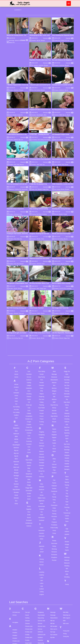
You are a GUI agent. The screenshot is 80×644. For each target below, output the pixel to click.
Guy (42, 388)
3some (16, 289)
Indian (42, 442)
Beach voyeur (16, 638)
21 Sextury (35, 140)
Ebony (29, 421)
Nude (54, 355)
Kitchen (42, 477)
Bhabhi (60, 165)
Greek (42, 383)
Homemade (25, 189)
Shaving (67, 306)
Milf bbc (53, 538)
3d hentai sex (16, 527)
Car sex (29, 292)
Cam (29, 286)
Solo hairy (53, 634)
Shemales (67, 308)
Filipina (42, 308)
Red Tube (70, 187)
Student (67, 373)
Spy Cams (67, 359)
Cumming (29, 356)
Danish (29, 380)
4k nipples (15, 537)
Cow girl (27, 563)
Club (29, 322)
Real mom (53, 609)
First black (28, 638)
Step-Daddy (29, 374)
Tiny (67, 408)
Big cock (21, 140)
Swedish (67, 381)
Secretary (67, 294)
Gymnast (42, 391)
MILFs (54, 308)
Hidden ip (40, 601)
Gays (42, 355)
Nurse (54, 363)
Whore (67, 486)
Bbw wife (15, 627)
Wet (67, 483)
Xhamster (24, 40)
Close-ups (29, 320)
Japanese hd (41, 630)
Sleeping (67, 328)
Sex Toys (67, 300)
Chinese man (29, 541)
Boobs (67, 165)
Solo (67, 339)
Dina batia (28, 596)
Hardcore (42, 404)
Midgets (54, 306)
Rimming (54, 464)
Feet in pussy (29, 633)
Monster (54, 325)
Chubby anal (29, 546)
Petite (54, 423)
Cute (29, 364)
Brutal (16, 410)
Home (42, 418)
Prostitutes (54, 439)
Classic (29, 314)
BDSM (16, 354)
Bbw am (15, 619)
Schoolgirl (67, 292)
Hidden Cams (42, 413)
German (42, 358)
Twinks (67, 433)
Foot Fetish (42, 322)
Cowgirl (65, 214)
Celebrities (29, 303)
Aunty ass (15, 606)
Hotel (42, 429)
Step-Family (42, 292)
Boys (16, 396)
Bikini (16, 373)
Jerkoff (42, 466)
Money (54, 322)
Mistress (54, 314)
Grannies (42, 380)
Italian (42, 453)
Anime (16, 310)
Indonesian (42, 445)
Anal (15, 165)
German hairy (42, 541)
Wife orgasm (67, 532)
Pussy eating (54, 599)
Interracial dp (41, 623)
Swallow (67, 378)
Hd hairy (40, 599)
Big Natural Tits (11, 42)
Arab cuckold (16, 589)
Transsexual (67, 428)
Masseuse (54, 292)
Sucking (67, 375)
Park (54, 409)
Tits (67, 414)
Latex (42, 492)
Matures (54, 297)
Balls (16, 345)
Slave (67, 325)
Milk (54, 311)
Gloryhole (42, 372)
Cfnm (29, 306)
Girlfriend (42, 360)
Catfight (29, 300)
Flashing (42, 320)
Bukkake (16, 413)
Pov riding (53, 594)
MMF (54, 317)
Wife (67, 489)
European (29, 435)
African (16, 299)
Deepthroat (29, 388)
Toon (67, 419)
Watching (67, 472)
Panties (54, 403)
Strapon (67, 367)
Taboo (67, 391)
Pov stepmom (54, 596)
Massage (54, 289)
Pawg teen (53, 585)
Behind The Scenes (20, 40)
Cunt (29, 362)
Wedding (67, 480)
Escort (29, 432)
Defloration (29, 391)
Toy (67, 425)
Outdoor (54, 387)
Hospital (42, 424)
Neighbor (54, 349)
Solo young (54, 639)
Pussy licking (54, 602)
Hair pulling (41, 565)
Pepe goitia (54, 588)
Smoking (44, 214)
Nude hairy (53, 565)
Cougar (29, 336)
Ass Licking (41, 140)
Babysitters (16, 343)
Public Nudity (54, 442)
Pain (54, 395)
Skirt (67, 322)
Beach (16, 357)
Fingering (42, 311)
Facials (42, 289)
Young (67, 499)
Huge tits (40, 613)
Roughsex (54, 472)
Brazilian (16, 399)
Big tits (38, 40)
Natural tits (53, 559)
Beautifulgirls (40, 115)
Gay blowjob (41, 530)
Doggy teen (28, 607)
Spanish (67, 345)
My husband (54, 549)
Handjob (42, 401)
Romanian (54, 469)
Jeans (42, 464)
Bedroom (16, 90)
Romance (54, 466)
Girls (42, 363)
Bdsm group (16, 633)
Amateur (34, 40)
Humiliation (42, 432)
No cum (53, 562)
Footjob (42, 325)
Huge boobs (41, 610)
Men (54, 300)
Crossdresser (29, 345)
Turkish (67, 430)
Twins (67, 436)
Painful (54, 398)
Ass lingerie (16, 603)
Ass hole (16, 324)
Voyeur (67, 465)
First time (42, 314)
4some (16, 292)
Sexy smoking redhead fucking (39, 209)
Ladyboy (42, 489)
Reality (54, 455)
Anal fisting (16, 575)
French (42, 331)
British (16, 401)
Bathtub (16, 140)
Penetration (54, 420)
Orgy (54, 385)
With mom (66, 538)
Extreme (29, 441)
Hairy (42, 399)
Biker (45, 115)
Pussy (54, 448)
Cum (29, 350)
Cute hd (27, 583)
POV (54, 434)
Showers (67, 311)
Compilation (29, 331)
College (29, 328)
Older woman (54, 572)
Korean (42, 479)
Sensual (67, 297)
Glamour (42, 366)
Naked (54, 344)
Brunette (16, 407)
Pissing (54, 428)
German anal (41, 535)
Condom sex (29, 334)
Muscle (54, 336)
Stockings (67, 364)
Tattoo (67, 394)
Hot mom (40, 604)
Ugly (67, 443)
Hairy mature (41, 582)
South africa (54, 642)
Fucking (62, 40)
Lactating (42, 487)
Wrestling (67, 492)
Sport (67, 353)
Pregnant (54, 437)
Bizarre (16, 379)
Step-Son (67, 342)
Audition (16, 330)
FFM (42, 306)
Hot (68, 40)
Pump (54, 445)
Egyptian (29, 424)
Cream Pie (57, 40)
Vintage (67, 459)
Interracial (42, 451)
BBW (61, 115)
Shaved (67, 303)
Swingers (67, 384)
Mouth (54, 334)
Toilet (67, 416)
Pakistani (54, 400)
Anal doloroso (16, 572)
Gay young (41, 532)
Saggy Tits (67, 286)
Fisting (42, 317)
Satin (67, 289)
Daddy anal (28, 590)
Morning (54, 328)
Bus (16, 415)
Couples (29, 339)
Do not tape (28, 599)
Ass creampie (16, 598)
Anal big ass (16, 564)
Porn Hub (47, 212)
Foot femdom (29, 641)
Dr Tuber (47, 237)
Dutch (29, 414)
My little (53, 552)
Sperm (67, 350)
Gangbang (42, 349)
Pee (54, 417)
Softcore (67, 336)
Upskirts (67, 449)
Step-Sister (67, 317)
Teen (67, 402)
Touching (67, 422)
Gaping (42, 352)
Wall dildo (66, 527)
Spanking (67, 348)
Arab (18, 165)
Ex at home (28, 623)
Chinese (29, 311)
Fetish (42, 239)
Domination (29, 405)
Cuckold (29, 348)
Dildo (29, 394)
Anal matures (16, 581)
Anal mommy (16, 586)
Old (54, 376)
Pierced (54, 426)
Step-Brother (16, 404)
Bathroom (12, 189)
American (41, 65)
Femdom (42, 300)
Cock (29, 325)
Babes (16, 340)
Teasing (67, 400)
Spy (67, 356)
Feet (42, 294)
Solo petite (53, 636)
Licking (42, 506)
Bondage (16, 390)
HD (66, 40)
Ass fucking (37, 90)
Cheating (29, 308)
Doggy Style (45, 189)
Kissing (42, 474)
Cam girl (27, 527)
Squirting (67, 362)
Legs (42, 501)
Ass (33, 90)
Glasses (42, 369)
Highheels (42, 415)
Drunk (29, 411)
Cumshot (29, 359)
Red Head (39, 214)
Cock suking (28, 560)
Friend (42, 334)
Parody (54, 412)
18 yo (56, 165)
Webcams (67, 478)
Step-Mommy (54, 320)
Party (54, 414)
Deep (29, 386)
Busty (16, 418)
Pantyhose (54, 406)
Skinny (67, 320)
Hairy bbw (40, 568)
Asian (11, 115)
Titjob (67, 411)
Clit (29, 317)
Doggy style (28, 604)
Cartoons (29, 294)
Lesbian (42, 503)
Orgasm (54, 382)
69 (32, 65)
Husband (42, 435)
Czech (29, 367)
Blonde (63, 189)
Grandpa (42, 377)
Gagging (42, 346)
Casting (29, 297)
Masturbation (54, 294)
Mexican (54, 303)
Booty (16, 393)
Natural (54, 346)
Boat (63, 165)
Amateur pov (16, 556)
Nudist (54, 358)
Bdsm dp (15, 630)
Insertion (42, 448)
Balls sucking (16, 613)
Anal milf (15, 584)
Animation (16, 307)
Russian (54, 475)
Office (54, 373)
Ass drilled (15, 600)
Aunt (16, 333)
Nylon (54, 366)
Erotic (29, 429)
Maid (54, 286)
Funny (42, 339)
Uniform (67, 446)
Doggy (29, 400)
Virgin (67, 462)
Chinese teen (29, 544)
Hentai (42, 410)
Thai (67, 405)
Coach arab (28, 558)
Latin (42, 495)
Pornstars (54, 431)
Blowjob (43, 40)
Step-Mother (54, 331)
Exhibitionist (29, 438)
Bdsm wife (15, 636)
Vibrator (67, 456)
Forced (42, 328)
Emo (29, 427)
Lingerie (42, 509)
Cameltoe (29, 289)
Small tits (67, 331)
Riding (54, 461)
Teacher (67, 397)
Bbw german (16, 622)
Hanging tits (41, 593)
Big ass (64, 115)
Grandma (42, 374)
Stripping (67, 370)
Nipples (54, 352)
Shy (67, 314)
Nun (54, 360)
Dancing (29, 377)
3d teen (15, 530)
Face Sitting (42, 286)
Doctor (29, 397)
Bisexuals (16, 376)
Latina (42, 498)
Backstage (12, 40)
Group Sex (42, 386)
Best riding (15, 641)
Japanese (42, 461)
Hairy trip (40, 587)
